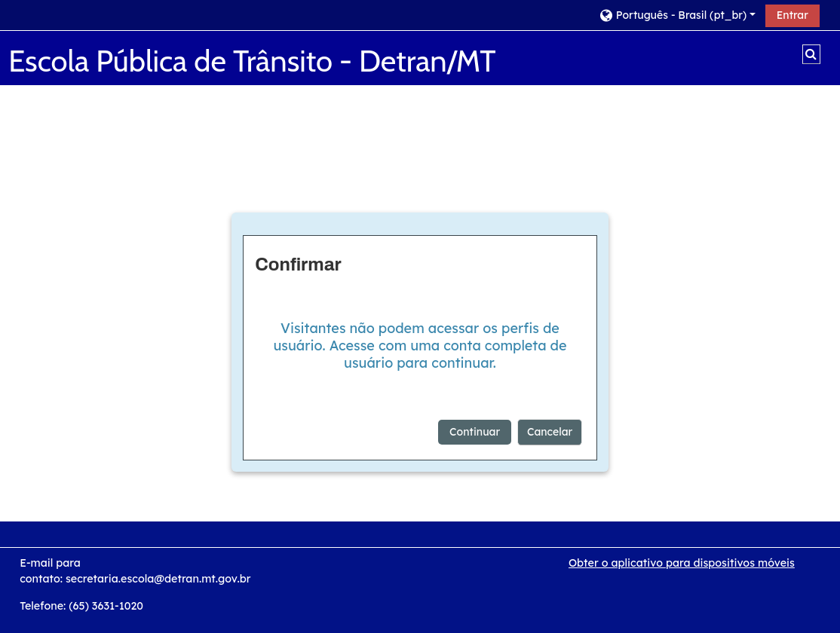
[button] (677, 15)
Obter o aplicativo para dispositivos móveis (682, 563)
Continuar (475, 432)
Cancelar (550, 432)
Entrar (792, 15)
